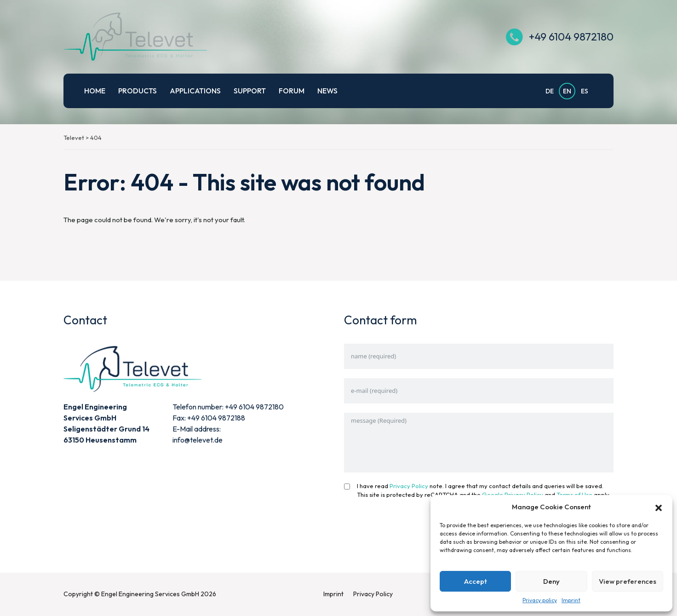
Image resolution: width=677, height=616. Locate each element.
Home (95, 91)
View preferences (628, 581)
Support (250, 91)
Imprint (571, 600)
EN (567, 91)
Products (138, 91)
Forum (292, 91)
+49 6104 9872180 (571, 37)
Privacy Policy (409, 486)
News (327, 91)
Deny (551, 581)
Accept (476, 581)
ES (585, 91)
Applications (195, 91)
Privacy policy (540, 600)
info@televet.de (198, 440)
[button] (659, 507)
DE (550, 91)
